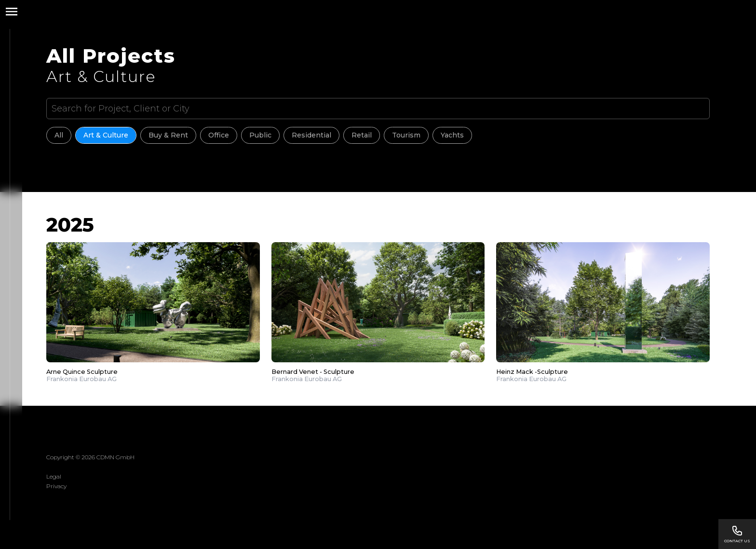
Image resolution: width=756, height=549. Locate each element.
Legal (54, 476)
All (59, 135)
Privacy (56, 486)
